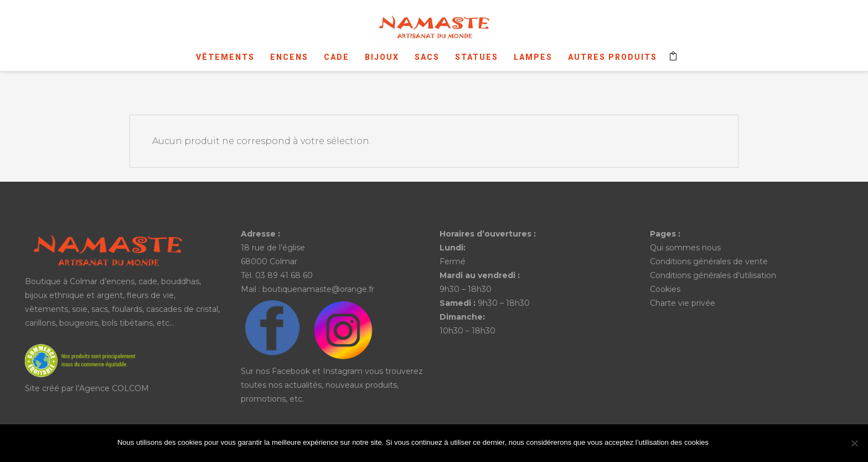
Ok (732, 444)
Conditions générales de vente (709, 261)
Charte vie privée (683, 303)
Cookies (665, 289)
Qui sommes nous (685, 248)
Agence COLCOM (114, 388)
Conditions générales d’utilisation (713, 275)
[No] (854, 443)
